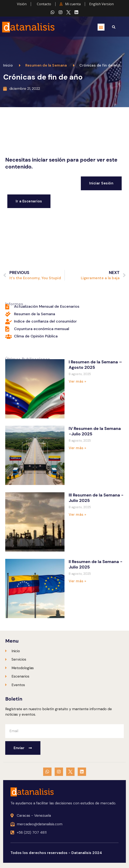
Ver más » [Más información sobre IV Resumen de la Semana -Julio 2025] (77, 448)
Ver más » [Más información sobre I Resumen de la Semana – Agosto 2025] (77, 381)
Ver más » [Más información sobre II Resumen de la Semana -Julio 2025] (77, 581)
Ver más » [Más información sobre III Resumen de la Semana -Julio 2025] (77, 514)
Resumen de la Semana (46, 65)
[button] (101, 27)
